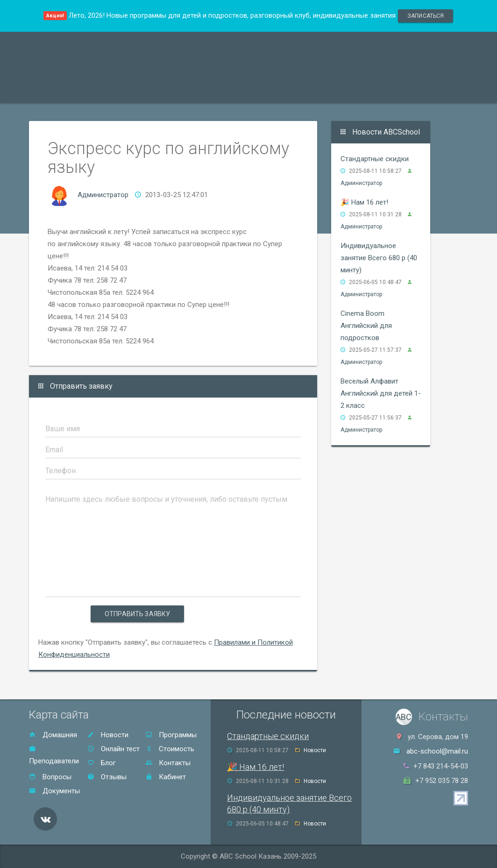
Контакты (357, 90)
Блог (102, 763)
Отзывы (308, 90)
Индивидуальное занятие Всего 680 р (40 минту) (379, 258)
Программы (59, 90)
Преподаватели (124, 90)
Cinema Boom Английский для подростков (366, 326)
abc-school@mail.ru (437, 751)
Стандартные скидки (375, 159)
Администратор (103, 195)
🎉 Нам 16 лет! (364, 202)
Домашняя (53, 735)
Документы (54, 791)
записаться (426, 16)
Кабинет (166, 777)
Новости (108, 735)
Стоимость (258, 90)
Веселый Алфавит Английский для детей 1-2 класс (381, 393)
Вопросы (50, 777)
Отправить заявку (137, 614)
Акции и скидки (195, 90)
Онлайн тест (411, 90)
